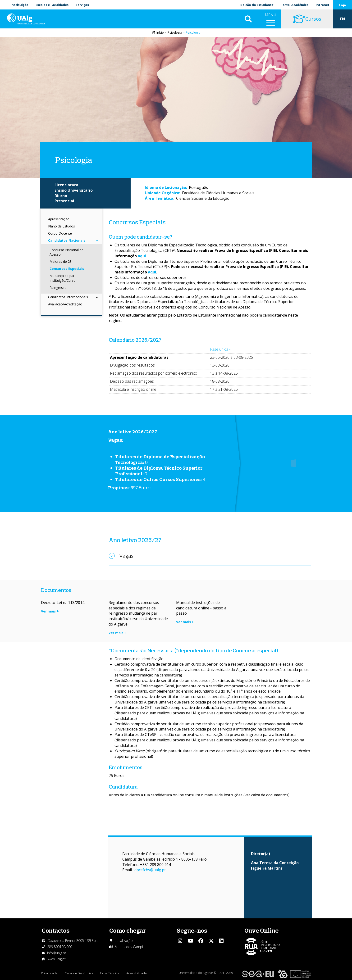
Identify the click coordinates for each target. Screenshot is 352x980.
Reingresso (58, 288)
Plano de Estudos (62, 226)
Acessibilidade (137, 973)
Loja (343, 5)
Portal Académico (295, 5)
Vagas (126, 556)
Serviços (82, 5)
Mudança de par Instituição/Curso (63, 278)
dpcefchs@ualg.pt (150, 870)
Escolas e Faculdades (52, 5)
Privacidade (49, 973)
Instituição (20, 5)
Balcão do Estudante (257, 5)
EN (343, 19)
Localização (124, 941)
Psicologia (175, 32)
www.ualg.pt (57, 959)
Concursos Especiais (67, 269)
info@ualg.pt (57, 953)
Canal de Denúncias (79, 973)
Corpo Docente (60, 233)
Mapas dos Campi (129, 947)
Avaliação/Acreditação (65, 304)
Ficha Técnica (110, 973)
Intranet (323, 5)
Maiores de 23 (61, 261)
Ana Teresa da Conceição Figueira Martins (275, 865)
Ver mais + (50, 611)
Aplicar (248, 19)
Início (160, 32)
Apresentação (59, 219)
